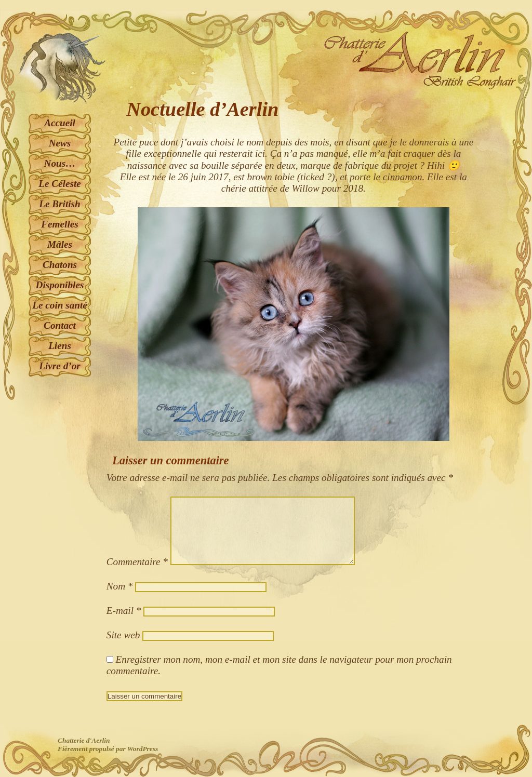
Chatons (60, 265)
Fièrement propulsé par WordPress (108, 749)
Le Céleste (60, 184)
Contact (60, 325)
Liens (60, 346)
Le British (59, 204)
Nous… (60, 163)
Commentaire (137, 562)
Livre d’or (59, 366)
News (60, 143)
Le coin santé (60, 305)
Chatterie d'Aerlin (84, 740)
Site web (123, 635)
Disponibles (60, 285)
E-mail (124, 611)
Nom (120, 586)
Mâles (60, 244)
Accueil (60, 123)
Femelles (59, 224)
